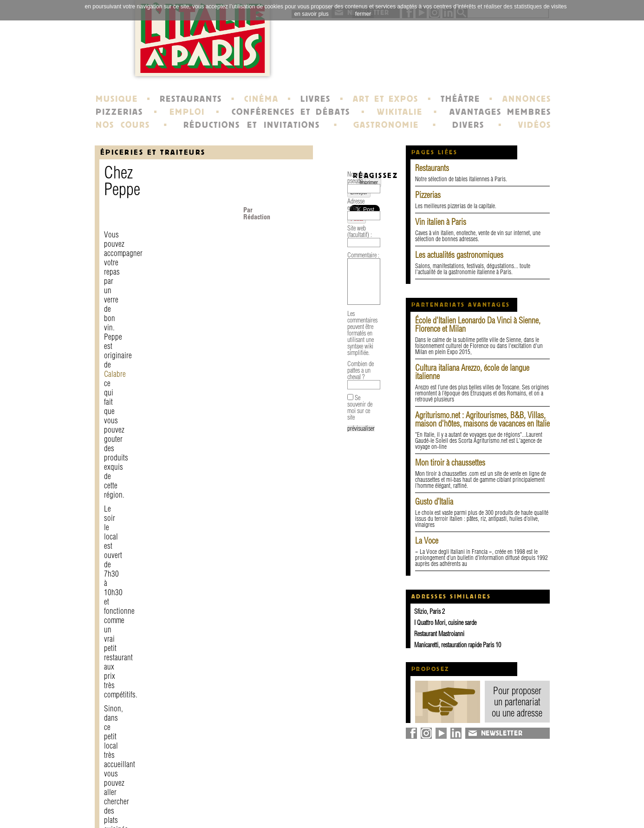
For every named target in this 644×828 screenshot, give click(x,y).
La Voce (427, 541)
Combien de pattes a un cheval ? (139, 690)
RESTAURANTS (191, 99)
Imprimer (126, 520)
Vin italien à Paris (441, 222)
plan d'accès (162, 290)
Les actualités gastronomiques (459, 255)
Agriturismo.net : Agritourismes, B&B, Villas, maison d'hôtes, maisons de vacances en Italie (482, 419)
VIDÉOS (535, 125)
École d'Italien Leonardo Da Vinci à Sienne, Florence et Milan (478, 325)
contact (206, 795)
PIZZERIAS (119, 112)
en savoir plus (312, 14)
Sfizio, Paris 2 (429, 611)
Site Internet (296, 327)
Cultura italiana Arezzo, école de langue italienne (472, 372)
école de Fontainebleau (323, 811)
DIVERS (468, 125)
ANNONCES (527, 99)
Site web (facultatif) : (126, 600)
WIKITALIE (400, 112)
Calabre (115, 220)
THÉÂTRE (460, 99)
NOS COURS (123, 125)
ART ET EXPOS (386, 99)
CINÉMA (261, 99)
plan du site (480, 803)
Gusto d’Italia (434, 502)
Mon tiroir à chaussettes (450, 463)
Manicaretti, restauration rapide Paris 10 (458, 645)
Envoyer (153, 520)
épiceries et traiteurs (153, 152)
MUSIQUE (117, 99)
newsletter (389, 795)
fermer (363, 14)
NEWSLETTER (502, 733)
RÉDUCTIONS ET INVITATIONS (252, 125)
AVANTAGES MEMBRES (500, 112)
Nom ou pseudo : (123, 559)
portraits (298, 803)
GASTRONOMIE (386, 125)
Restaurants (432, 168)
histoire (296, 795)
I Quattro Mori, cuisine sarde (445, 623)
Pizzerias (428, 195)
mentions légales (224, 803)
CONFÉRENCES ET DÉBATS (291, 112)
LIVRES (315, 99)
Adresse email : (120, 579)
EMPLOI (187, 112)
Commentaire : (120, 620)
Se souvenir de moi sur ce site (144, 711)
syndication (478, 811)
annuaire (475, 795)
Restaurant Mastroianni (439, 634)
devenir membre (223, 811)
